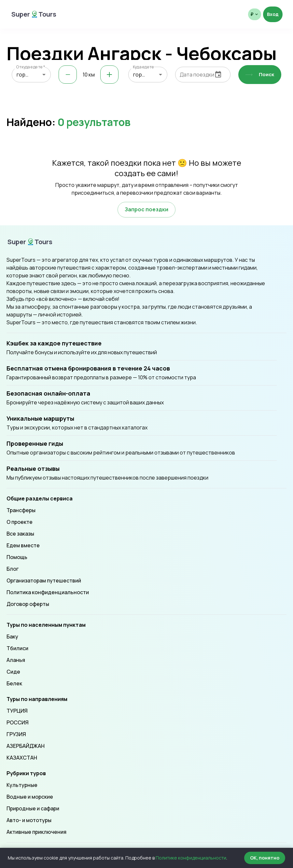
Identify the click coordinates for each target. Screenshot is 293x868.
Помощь (17, 557)
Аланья (16, 660)
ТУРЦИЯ (17, 711)
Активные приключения (36, 832)
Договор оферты (28, 604)
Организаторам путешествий (44, 581)
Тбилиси (17, 648)
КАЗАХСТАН (22, 758)
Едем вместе (23, 545)
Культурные (22, 785)
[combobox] (31, 75)
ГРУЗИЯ (16, 734)
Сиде (13, 672)
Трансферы (21, 510)
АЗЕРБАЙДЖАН (26, 746)
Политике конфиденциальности (191, 858)
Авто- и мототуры (29, 820)
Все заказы (20, 534)
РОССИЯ (18, 722)
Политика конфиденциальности (48, 592)
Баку (12, 637)
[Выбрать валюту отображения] (255, 14)
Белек (14, 683)
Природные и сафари (33, 808)
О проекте (20, 522)
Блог (13, 569)
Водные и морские (30, 797)
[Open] (44, 75)
